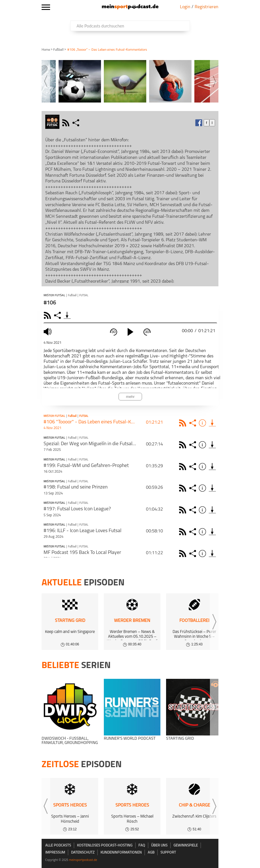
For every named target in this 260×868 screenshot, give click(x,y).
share (77, 123)
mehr (130, 397)
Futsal (84, 296)
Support (168, 853)
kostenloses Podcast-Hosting (105, 845)
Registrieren (207, 7)
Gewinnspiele (186, 845)
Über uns (159, 845)
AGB (151, 853)
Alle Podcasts (58, 845)
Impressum (55, 853)
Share (58, 315)
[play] (130, 332)
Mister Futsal (54, 296)
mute (48, 332)
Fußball (58, 50)
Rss (183, 423)
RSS (48, 315)
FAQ (142, 845)
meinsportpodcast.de (83, 860)
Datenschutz (83, 853)
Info (203, 423)
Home (46, 50)
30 (114, 332)
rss (66, 123)
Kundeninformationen (121, 853)
